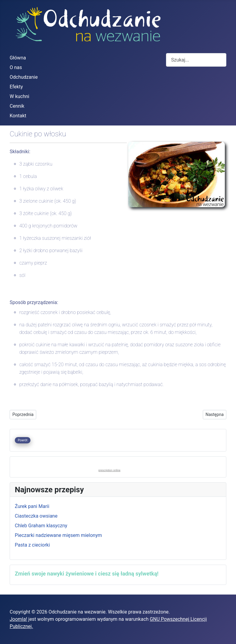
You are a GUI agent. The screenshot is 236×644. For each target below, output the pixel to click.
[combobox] (196, 60)
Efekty (16, 87)
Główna (18, 58)
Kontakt (18, 116)
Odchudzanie (24, 77)
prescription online (109, 470)
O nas (16, 67)
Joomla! (18, 619)
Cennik (17, 106)
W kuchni (19, 96)
